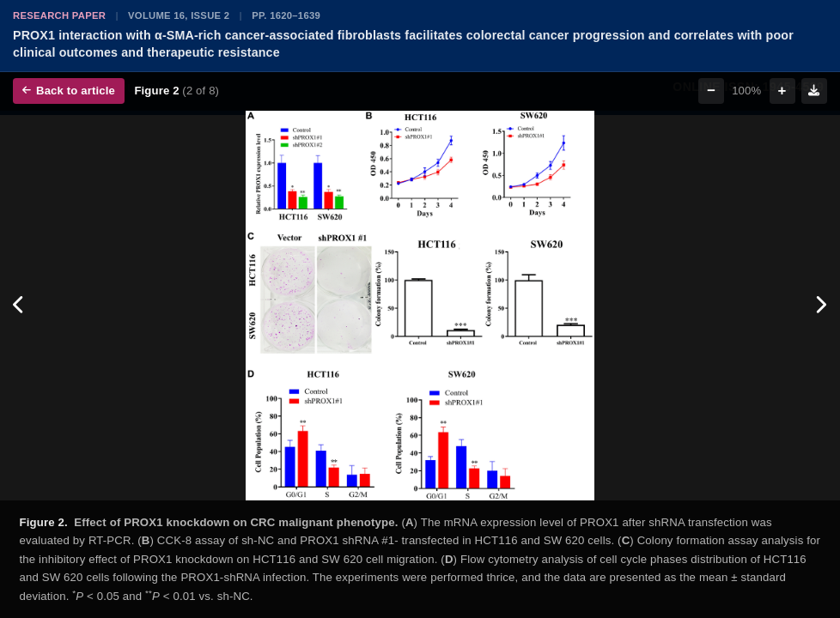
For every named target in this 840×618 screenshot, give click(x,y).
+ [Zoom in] (782, 91)
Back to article (69, 91)
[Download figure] (814, 91)
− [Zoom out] (711, 91)
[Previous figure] (19, 306)
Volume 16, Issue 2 (179, 15)
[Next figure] (821, 306)
